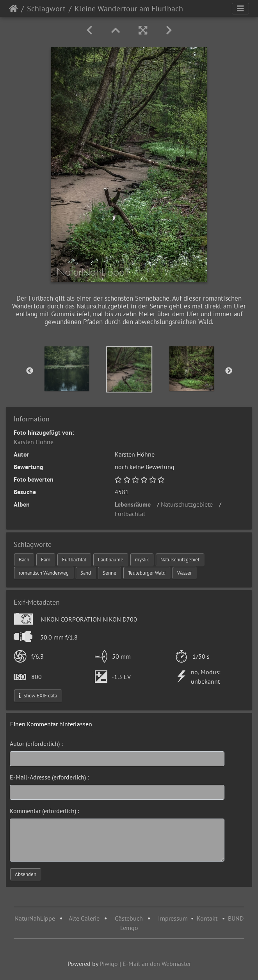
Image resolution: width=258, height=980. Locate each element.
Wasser (184, 573)
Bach (24, 560)
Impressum (173, 918)
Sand (86, 573)
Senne (109, 573)
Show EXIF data (38, 696)
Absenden (26, 874)
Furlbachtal (132, 514)
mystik (142, 560)
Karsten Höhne (34, 442)
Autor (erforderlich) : (36, 744)
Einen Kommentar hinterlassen (51, 724)
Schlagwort (46, 9)
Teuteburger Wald (147, 573)
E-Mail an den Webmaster (157, 964)
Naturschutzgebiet (180, 560)
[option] (67, 369)
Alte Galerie (84, 918)
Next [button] (229, 371)
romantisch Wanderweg (44, 573)
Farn (46, 560)
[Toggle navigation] (240, 9)
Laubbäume (111, 560)
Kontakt (207, 918)
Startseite (13, 9)
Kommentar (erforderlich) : (44, 811)
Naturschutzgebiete (189, 504)
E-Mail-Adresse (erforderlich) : (49, 777)
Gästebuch (130, 918)
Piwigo (109, 964)
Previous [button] (30, 371)
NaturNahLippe (35, 918)
